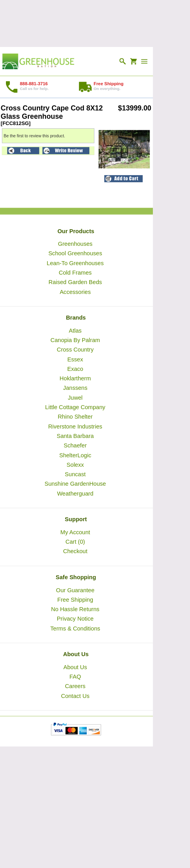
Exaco (75, 369)
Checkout (75, 551)
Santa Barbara (75, 436)
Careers (75, 686)
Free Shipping (75, 599)
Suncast (75, 474)
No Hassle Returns (75, 609)
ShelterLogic (75, 455)
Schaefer (75, 445)
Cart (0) (75, 542)
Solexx (75, 464)
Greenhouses (75, 244)
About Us (75, 667)
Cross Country (75, 350)
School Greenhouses (75, 253)
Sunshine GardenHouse (75, 484)
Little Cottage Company (75, 407)
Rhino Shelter (75, 417)
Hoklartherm (75, 378)
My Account (75, 532)
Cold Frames (75, 272)
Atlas (75, 330)
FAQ (75, 677)
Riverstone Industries (75, 426)
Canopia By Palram (75, 340)
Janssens (75, 388)
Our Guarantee (75, 590)
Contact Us (75, 696)
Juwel (75, 397)
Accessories (75, 292)
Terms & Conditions (75, 628)
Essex (75, 359)
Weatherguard (75, 493)
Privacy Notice (75, 619)
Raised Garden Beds (75, 282)
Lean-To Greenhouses (75, 263)
